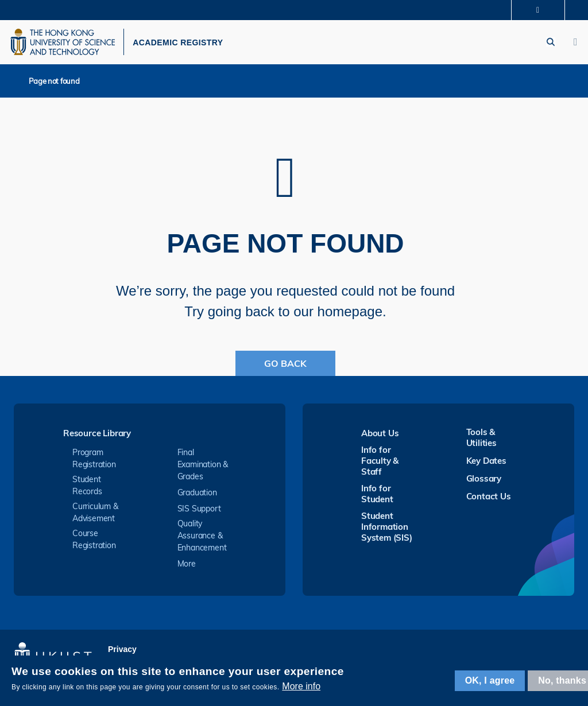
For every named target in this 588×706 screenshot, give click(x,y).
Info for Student (377, 497)
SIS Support (199, 512)
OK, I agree (490, 680)
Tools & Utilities (481, 441)
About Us (380, 437)
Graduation (197, 496)
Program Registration (94, 462)
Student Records (87, 489)
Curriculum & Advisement (95, 516)
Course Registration (94, 543)
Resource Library (97, 437)
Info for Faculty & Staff (380, 464)
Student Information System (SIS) (387, 530)
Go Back (285, 367)
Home (17, 84)
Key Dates (486, 464)
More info (301, 686)
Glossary (484, 482)
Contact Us (489, 500)
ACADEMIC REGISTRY (189, 44)
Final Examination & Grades (203, 468)
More (187, 567)
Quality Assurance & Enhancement (202, 539)
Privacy (122, 653)
